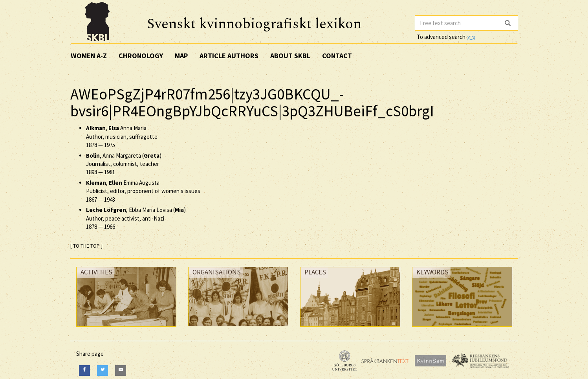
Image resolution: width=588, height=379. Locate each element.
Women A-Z (89, 56)
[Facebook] (84, 371)
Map (181, 56)
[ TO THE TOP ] (86, 246)
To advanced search (446, 37)
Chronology (141, 56)
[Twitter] (103, 371)
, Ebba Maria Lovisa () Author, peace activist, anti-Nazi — (136, 218)
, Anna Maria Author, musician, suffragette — (122, 136)
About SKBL (290, 56)
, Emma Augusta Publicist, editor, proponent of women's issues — (143, 191)
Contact (337, 56)
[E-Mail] (121, 371)
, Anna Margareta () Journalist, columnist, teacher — (124, 164)
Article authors (229, 56)
